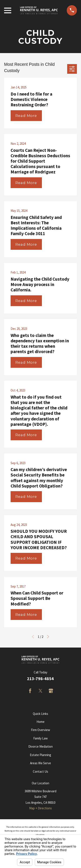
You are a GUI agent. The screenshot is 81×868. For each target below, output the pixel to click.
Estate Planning (40, 755)
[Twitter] (40, 691)
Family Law (40, 738)
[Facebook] (30, 691)
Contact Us (40, 771)
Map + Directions (40, 808)
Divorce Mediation (40, 746)
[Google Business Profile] (51, 691)
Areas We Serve (40, 763)
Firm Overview (40, 730)
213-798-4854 (40, 679)
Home (40, 722)
